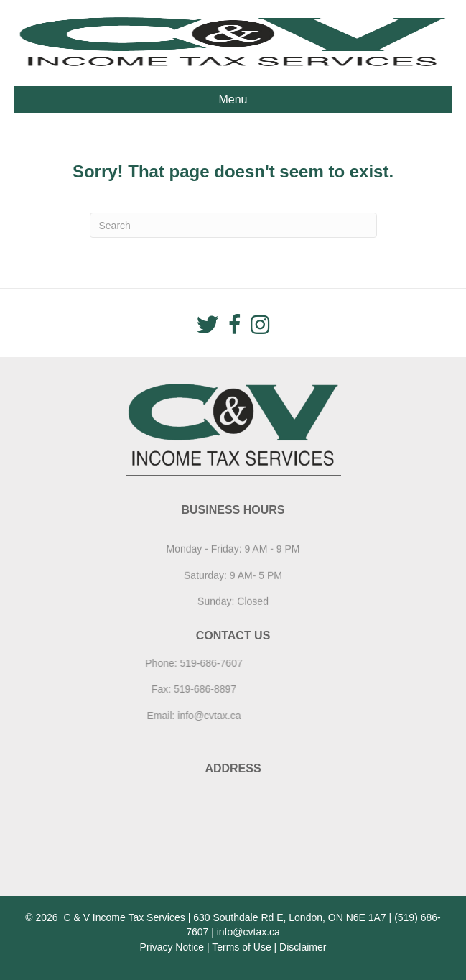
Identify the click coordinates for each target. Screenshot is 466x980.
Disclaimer (303, 947)
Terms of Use (241, 947)
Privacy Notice (172, 947)
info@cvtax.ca (178, 716)
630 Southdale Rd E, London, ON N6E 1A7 (290, 917)
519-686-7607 (181, 663)
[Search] (233, 225)
